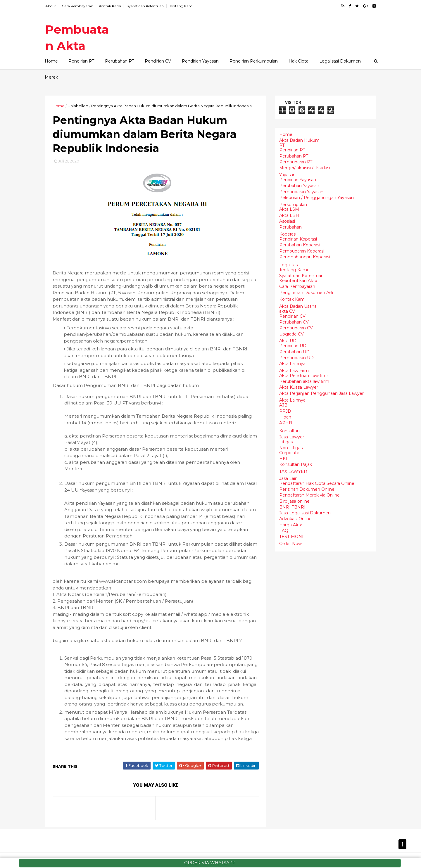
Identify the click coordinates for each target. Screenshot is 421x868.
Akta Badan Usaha (298, 306)
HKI (283, 459)
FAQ (284, 531)
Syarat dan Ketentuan (145, 6)
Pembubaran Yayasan (301, 192)
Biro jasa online (294, 501)
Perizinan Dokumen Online (307, 489)
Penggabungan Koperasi (305, 257)
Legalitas (288, 265)
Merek (51, 77)
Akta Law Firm (294, 371)
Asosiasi (287, 221)
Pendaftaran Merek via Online (309, 495)
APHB (286, 423)
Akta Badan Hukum (299, 140)
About (51, 6)
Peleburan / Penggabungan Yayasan (316, 198)
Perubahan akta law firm (304, 381)
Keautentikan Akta (298, 281)
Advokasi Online (295, 519)
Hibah (285, 417)
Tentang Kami (181, 6)
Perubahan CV (294, 322)
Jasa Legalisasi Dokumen (305, 513)
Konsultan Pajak (296, 464)
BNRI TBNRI (292, 507)
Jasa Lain (288, 478)
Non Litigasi (291, 448)
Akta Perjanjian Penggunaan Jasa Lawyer (321, 393)
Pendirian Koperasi (298, 239)
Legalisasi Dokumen (340, 61)
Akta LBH (289, 215)
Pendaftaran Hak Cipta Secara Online (317, 483)
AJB (283, 405)
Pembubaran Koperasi (302, 251)
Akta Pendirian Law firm (304, 376)
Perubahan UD (294, 352)
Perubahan (290, 227)
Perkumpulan (293, 205)
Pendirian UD (293, 346)
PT (282, 145)
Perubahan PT (119, 61)
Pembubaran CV (296, 328)
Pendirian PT (81, 61)
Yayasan (287, 175)
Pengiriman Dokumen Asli (306, 293)
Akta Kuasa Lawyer (299, 387)
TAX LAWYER (293, 471)
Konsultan (289, 431)
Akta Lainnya (292, 364)
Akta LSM (289, 209)
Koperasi (288, 234)
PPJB (285, 411)
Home (51, 61)
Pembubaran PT (296, 162)
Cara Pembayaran (77, 6)
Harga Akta (291, 525)
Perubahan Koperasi (300, 245)
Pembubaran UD (296, 358)
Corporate (289, 453)
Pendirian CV (158, 61)
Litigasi (286, 442)
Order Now (290, 544)
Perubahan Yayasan (299, 186)
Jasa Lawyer (292, 437)
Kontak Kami (110, 6)
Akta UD (288, 341)
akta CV (287, 311)
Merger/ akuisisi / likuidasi (305, 168)
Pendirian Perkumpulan (254, 61)
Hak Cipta (299, 61)
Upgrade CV (291, 334)
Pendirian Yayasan (200, 61)
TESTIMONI (291, 537)
